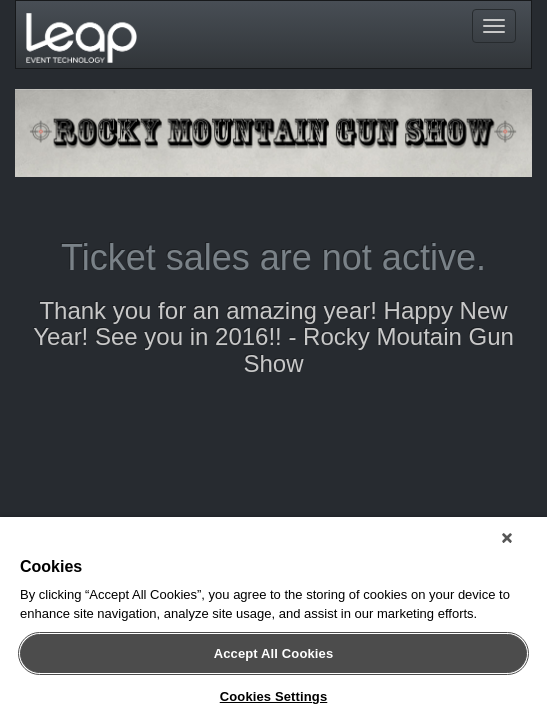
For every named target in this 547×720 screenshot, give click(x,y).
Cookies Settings (274, 696)
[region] (273, 622)
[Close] (521, 546)
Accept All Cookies (274, 653)
